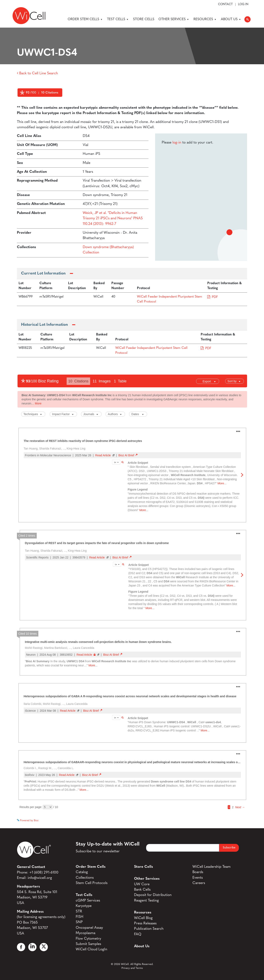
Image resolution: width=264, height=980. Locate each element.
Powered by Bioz (26, 103)
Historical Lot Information (44, 325)
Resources (205, 19)
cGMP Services (88, 901)
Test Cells (118, 19)
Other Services (174, 19)
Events (198, 878)
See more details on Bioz (233, 820)
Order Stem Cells (85, 19)
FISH (80, 917)
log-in (177, 143)
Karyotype (84, 906)
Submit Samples (88, 944)
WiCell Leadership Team (212, 867)
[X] (44, 947)
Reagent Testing (146, 901)
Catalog (82, 872)
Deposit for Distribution (153, 895)
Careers (199, 883)
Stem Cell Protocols (92, 883)
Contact (225, 5)
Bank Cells (142, 890)
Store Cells (144, 19)
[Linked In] (32, 947)
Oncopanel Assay (89, 928)
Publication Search (149, 929)
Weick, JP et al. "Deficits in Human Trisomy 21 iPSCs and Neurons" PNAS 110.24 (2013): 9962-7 (113, 218)
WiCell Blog (143, 918)
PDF (215, 297)
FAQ (138, 934)
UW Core (142, 884)
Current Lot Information (43, 274)
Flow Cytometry (88, 939)
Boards (198, 872)
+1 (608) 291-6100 (44, 873)
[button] (247, 19)
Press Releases (145, 923)
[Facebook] (21, 947)
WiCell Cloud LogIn (91, 949)
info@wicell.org (40, 878)
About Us (231, 19)
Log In (243, 5)
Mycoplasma (85, 933)
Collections (85, 878)
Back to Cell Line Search (37, 73)
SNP (79, 922)
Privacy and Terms (132, 968)
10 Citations (50, 93)
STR (79, 912)
